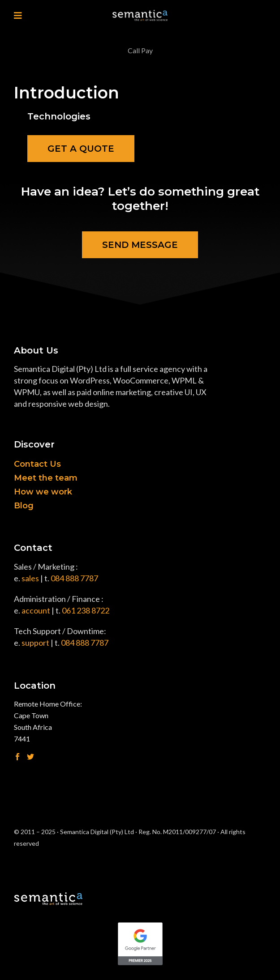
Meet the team (46, 478)
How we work (43, 492)
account (36, 610)
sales (30, 578)
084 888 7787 (74, 578)
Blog (24, 506)
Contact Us (37, 464)
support (35, 643)
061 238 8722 (86, 610)
